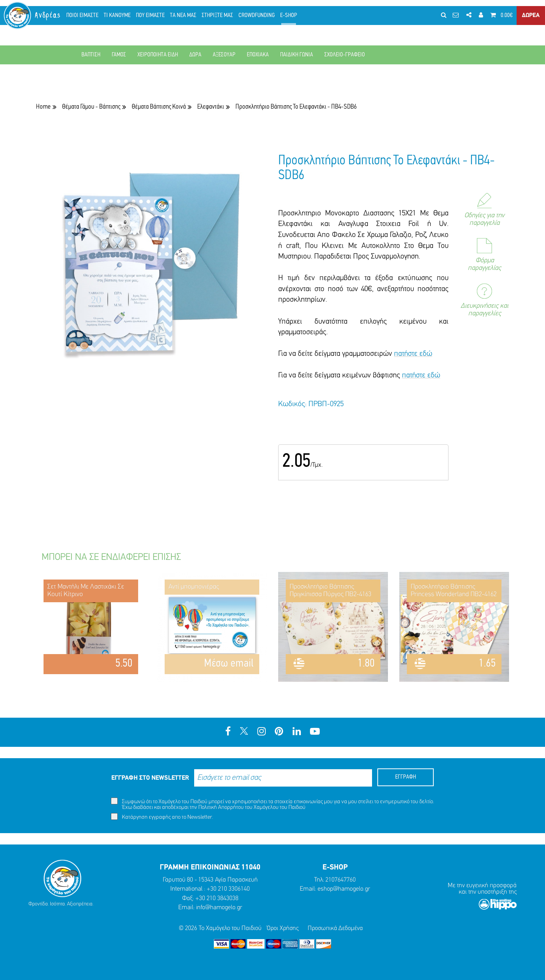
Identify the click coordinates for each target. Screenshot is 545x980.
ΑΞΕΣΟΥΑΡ (224, 55)
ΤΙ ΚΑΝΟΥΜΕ (122, 19)
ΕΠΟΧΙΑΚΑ (258, 55)
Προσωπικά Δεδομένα (336, 928)
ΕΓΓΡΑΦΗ (406, 777)
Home (43, 107)
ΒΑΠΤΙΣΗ (91, 55)
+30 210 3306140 (228, 889)
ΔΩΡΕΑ (530, 19)
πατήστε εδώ (413, 354)
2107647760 (341, 880)
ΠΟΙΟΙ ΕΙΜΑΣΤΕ (88, 19)
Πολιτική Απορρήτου (221, 808)
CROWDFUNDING (262, 19)
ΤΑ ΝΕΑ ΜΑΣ (188, 19)
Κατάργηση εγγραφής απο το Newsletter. (162, 817)
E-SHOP (294, 19)
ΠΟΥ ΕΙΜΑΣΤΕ (156, 19)
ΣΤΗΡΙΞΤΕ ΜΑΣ (223, 19)
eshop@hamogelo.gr (344, 889)
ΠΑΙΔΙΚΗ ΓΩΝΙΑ (297, 55)
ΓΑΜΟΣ (119, 55)
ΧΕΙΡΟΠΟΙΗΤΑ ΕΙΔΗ (158, 55)
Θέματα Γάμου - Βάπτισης (91, 107)
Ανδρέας (53, 19)
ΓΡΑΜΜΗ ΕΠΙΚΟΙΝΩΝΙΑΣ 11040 (210, 868)
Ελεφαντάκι (211, 107)
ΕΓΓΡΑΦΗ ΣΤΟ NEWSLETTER (150, 778)
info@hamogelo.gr (219, 908)
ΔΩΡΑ (195, 55)
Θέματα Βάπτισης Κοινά (159, 107)
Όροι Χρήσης (282, 928)
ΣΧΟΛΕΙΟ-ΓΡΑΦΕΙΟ (345, 55)
